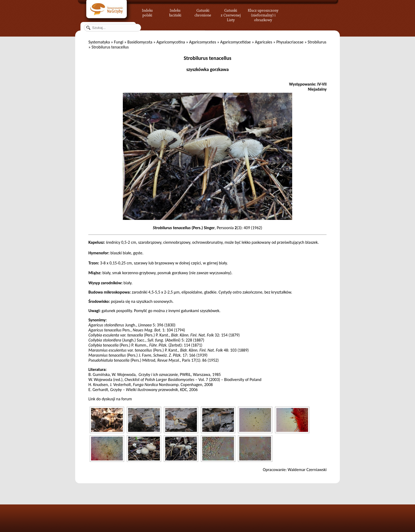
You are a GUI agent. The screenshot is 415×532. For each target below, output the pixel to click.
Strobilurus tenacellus (207, 58)
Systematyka (99, 42)
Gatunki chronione (203, 12)
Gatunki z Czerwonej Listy (231, 12)
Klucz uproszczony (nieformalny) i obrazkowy (263, 15)
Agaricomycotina (171, 42)
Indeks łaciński (175, 12)
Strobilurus (317, 42)
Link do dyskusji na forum (110, 399)
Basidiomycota (140, 42)
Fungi (118, 42)
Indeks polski (147, 12)
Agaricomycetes (202, 42)
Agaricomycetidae (236, 42)
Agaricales (264, 42)
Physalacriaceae (290, 42)
